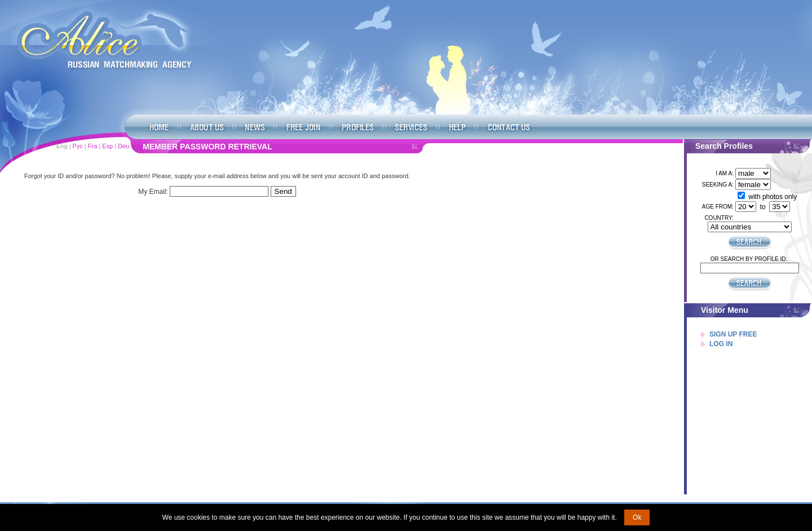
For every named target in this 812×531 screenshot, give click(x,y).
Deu (123, 146)
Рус (78, 146)
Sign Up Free (733, 334)
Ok (637, 517)
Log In (721, 344)
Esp (107, 146)
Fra (93, 146)
